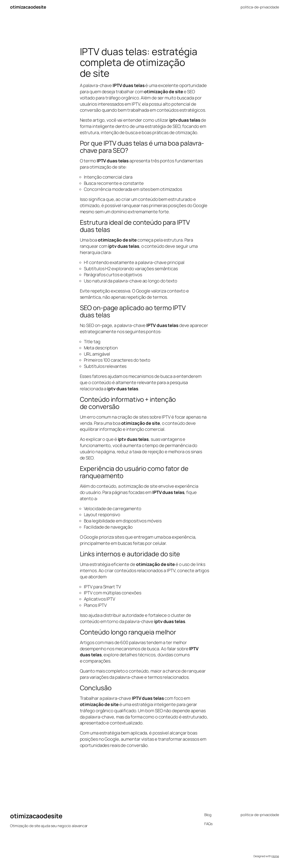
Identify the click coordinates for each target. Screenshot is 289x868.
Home (275, 856)
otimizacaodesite (28, 7)
